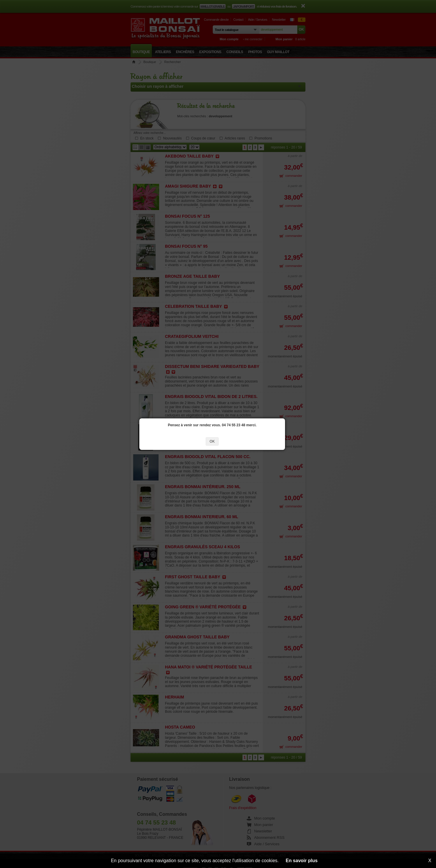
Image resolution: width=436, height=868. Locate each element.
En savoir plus (301, 861)
